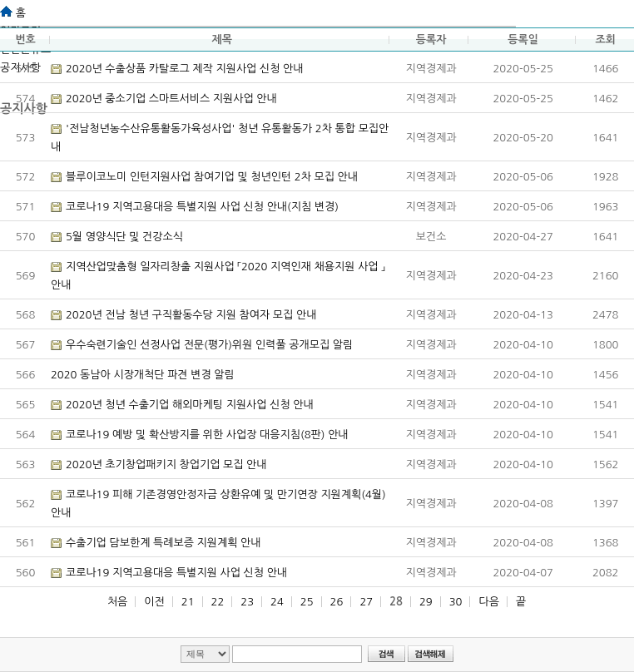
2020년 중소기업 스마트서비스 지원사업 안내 (171, 99)
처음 (117, 602)
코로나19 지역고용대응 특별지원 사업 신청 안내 (176, 573)
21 (188, 602)
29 (426, 602)
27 (366, 602)
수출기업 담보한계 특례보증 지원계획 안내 (163, 543)
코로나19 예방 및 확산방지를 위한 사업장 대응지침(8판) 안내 (207, 435)
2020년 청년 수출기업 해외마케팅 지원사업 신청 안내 (190, 405)
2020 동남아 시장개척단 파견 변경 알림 (143, 375)
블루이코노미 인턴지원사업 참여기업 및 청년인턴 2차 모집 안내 (212, 177)
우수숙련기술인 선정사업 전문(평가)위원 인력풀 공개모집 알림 (209, 345)
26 (337, 602)
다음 (488, 602)
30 (456, 602)
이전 (154, 602)
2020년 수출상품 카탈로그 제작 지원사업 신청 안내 (185, 69)
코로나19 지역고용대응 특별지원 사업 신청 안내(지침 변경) (202, 207)
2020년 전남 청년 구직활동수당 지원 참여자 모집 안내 (191, 315)
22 (218, 602)
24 (277, 602)
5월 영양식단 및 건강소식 (124, 237)
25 (307, 602)
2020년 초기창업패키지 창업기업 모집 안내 (166, 464)
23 (247, 602)
